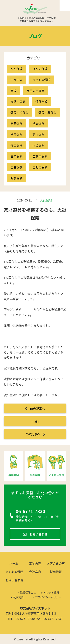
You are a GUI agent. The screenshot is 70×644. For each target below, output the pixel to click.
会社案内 (35, 572)
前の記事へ (38, 408)
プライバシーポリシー (48, 597)
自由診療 (16, 167)
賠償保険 (16, 178)
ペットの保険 (41, 80)
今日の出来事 (35, 91)
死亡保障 (16, 145)
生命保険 (16, 156)
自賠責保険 (40, 167)
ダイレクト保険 (50, 592)
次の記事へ (33, 434)
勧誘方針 (19, 597)
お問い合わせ (38, 534)
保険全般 (41, 101)
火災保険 (38, 145)
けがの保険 (40, 69)
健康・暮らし (47, 112)
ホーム (14, 563)
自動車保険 (40, 156)
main (35, 421)
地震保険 (38, 123)
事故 (13, 91)
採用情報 (56, 572)
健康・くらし (19, 112)
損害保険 (16, 134)
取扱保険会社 (28, 592)
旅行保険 (38, 134)
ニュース (16, 80)
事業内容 (35, 563)
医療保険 (16, 123)
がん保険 (16, 69)
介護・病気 (18, 101)
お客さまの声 (56, 563)
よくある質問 (14, 572)
